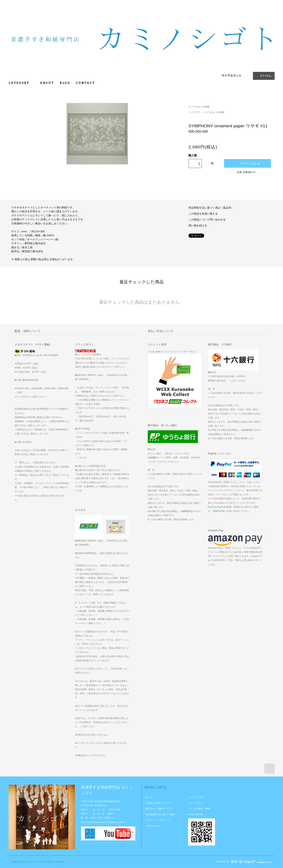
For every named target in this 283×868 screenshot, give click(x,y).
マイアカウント (231, 76)
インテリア (194, 112)
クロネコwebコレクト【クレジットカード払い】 (172, 351)
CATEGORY (21, 83)
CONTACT (86, 83)
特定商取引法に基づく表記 (160, 814)
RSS (191, 814)
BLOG (65, 83)
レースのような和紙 (199, 107)
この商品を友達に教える (203, 214)
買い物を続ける (198, 226)
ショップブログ (197, 797)
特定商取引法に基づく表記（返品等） (211, 208)
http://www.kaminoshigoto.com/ (105, 822)
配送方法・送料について (159, 809)
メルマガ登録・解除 (199, 809)
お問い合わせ (153, 826)
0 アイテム (263, 76)
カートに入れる (247, 163)
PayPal (221, 511)
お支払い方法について (158, 803)
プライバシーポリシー (158, 820)
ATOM (200, 814)
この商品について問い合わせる (207, 220)
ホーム (149, 797)
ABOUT (47, 83)
